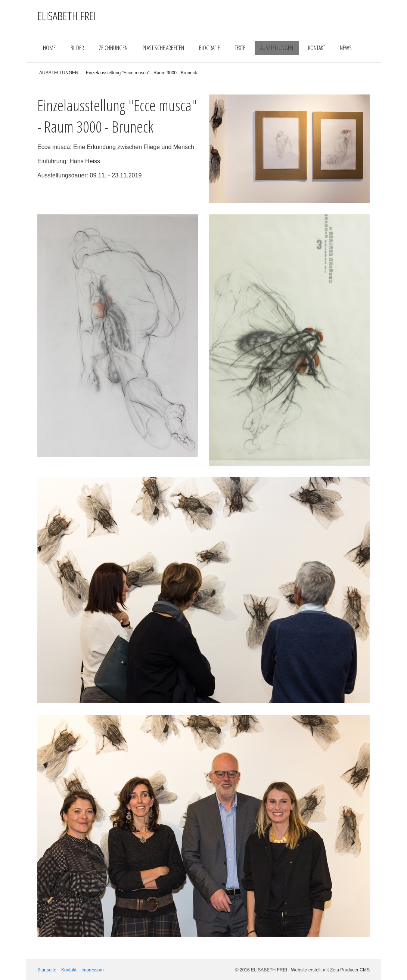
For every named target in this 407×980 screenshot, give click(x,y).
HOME (49, 48)
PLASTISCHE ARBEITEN (163, 48)
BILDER (77, 48)
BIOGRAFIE (209, 48)
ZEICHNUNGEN (113, 48)
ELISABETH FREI (67, 15)
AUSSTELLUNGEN (277, 48)
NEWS (346, 48)
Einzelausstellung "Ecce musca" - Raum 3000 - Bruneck (142, 73)
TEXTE (240, 48)
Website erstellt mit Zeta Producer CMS (330, 970)
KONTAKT (316, 48)
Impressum (92, 970)
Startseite (47, 970)
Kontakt (69, 970)
